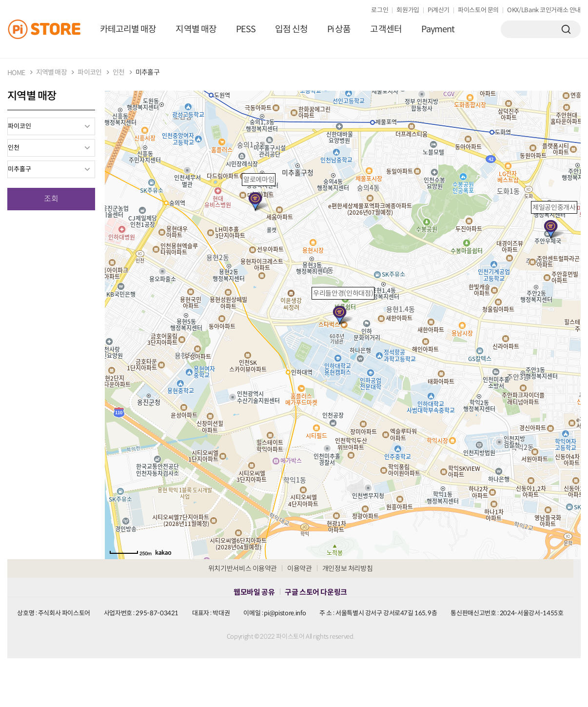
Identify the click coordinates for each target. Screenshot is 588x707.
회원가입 (408, 10)
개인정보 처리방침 (348, 568)
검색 (566, 29)
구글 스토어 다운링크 (316, 592)
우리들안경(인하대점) (343, 293)
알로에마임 (259, 180)
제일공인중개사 (554, 207)
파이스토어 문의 (478, 10)
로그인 (380, 10)
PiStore (49, 29)
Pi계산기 (439, 10)
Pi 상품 (339, 29)
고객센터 (386, 29)
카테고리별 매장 (128, 29)
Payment (438, 29)
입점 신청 (291, 29)
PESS (246, 29)
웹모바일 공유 (254, 592)
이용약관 (300, 568)
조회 (51, 199)
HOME (16, 73)
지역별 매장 (196, 29)
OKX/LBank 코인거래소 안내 (544, 10)
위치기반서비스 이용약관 (243, 568)
